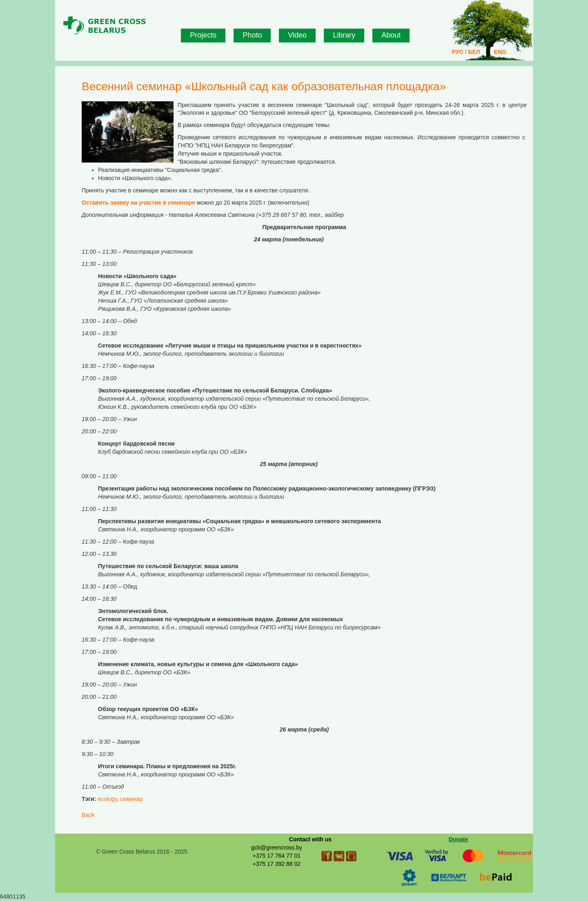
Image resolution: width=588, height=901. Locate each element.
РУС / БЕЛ (466, 52)
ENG (500, 52)
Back (88, 815)
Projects (203, 35)
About (391, 35)
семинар (131, 799)
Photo (252, 35)
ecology (107, 799)
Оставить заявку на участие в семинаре (138, 203)
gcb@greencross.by (277, 847)
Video (297, 35)
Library (344, 35)
